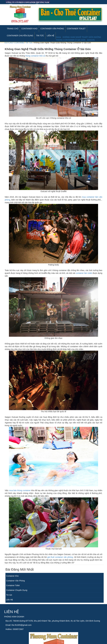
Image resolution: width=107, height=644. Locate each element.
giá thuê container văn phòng (60, 557)
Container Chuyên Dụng (17, 590)
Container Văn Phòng (52, 29)
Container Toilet (76, 29)
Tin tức (9, 595)
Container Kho (29, 29)
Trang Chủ (13, 29)
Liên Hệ (9, 600)
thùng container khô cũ (35, 56)
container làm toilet (84, 273)
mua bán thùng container (20, 490)
